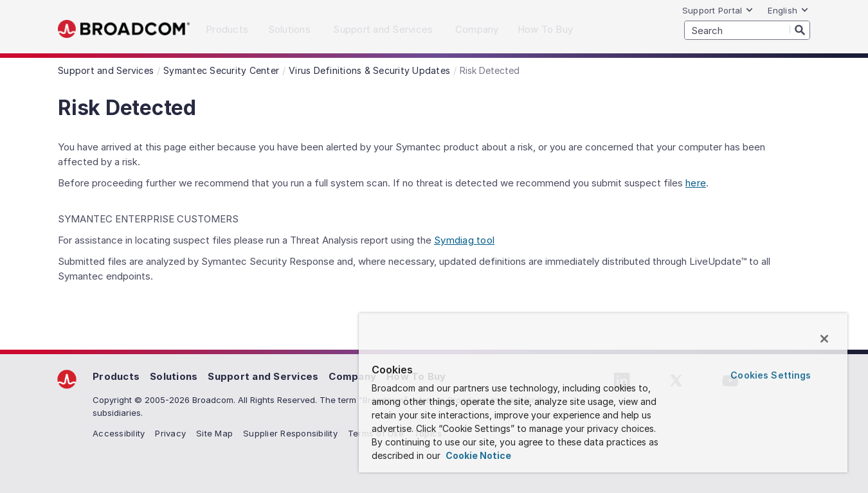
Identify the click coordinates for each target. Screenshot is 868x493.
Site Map (214, 433)
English (788, 10)
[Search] (800, 30)
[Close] (824, 339)
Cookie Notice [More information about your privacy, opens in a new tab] (477, 455)
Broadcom (124, 29)
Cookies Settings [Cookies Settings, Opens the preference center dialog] (771, 375)
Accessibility (119, 433)
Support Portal (718, 10)
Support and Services (263, 376)
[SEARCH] (747, 30)
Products (116, 376)
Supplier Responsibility (290, 433)
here (696, 183)
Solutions (174, 376)
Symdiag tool (464, 240)
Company (352, 376)
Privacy (170, 433)
